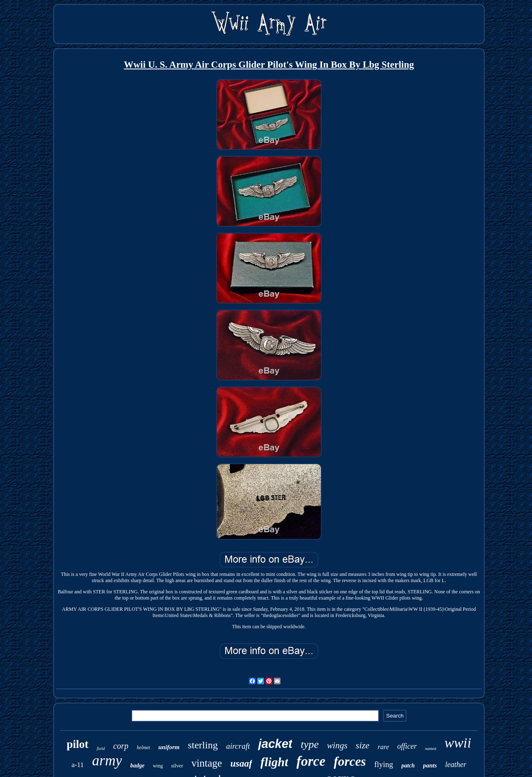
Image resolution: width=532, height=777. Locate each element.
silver (177, 766)
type (309, 744)
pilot (78, 744)
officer (407, 746)
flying (383, 764)
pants (430, 765)
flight (275, 762)
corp (121, 746)
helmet (143, 747)
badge (137, 766)
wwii (458, 743)
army (107, 761)
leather (456, 765)
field (101, 748)
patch (408, 766)
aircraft (238, 746)
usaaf (241, 763)
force (311, 761)
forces (350, 761)
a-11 (78, 765)
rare (383, 747)
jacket (275, 744)
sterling (203, 745)
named (431, 749)
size (363, 745)
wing (158, 766)
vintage (207, 763)
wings (337, 745)
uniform (169, 747)
